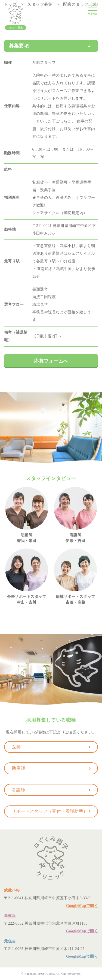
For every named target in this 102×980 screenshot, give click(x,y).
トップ (10, 4)
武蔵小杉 (12, 890)
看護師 (18, 790)
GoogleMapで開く (82, 906)
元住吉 (10, 941)
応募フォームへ (51, 361)
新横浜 (10, 916)
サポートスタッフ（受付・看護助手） (50, 811)
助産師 (18, 768)
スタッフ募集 (40, 4)
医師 (16, 747)
